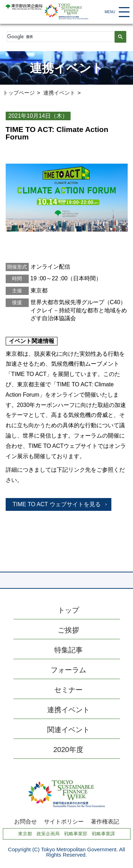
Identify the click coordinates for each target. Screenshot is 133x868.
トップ (68, 610)
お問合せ (26, 822)
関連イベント (68, 730)
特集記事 (68, 650)
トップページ (19, 93)
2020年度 (68, 750)
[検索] (60, 37)
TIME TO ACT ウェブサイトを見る (57, 504)
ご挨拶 (68, 630)
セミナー (68, 690)
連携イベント (59, 93)
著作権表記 (105, 822)
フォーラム (68, 670)
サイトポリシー (64, 822)
